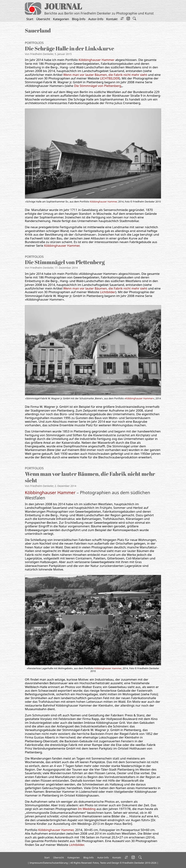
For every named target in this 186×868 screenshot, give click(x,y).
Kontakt (112, 19)
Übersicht (43, 19)
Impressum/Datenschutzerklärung (49, 863)
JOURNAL (63, 6)
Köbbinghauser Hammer (97, 60)
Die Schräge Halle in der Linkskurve (69, 48)
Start (30, 19)
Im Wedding (87, 809)
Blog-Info (79, 19)
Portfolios (34, 43)
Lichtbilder (108, 292)
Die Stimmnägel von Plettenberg (98, 86)
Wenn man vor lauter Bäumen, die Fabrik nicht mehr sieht (105, 75)
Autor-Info (96, 19)
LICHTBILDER (110, 78)
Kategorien (61, 19)
